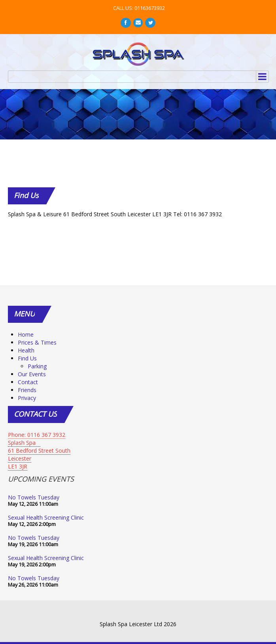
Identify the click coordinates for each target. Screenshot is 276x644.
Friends (27, 390)
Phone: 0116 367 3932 (37, 435)
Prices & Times (37, 342)
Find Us (27, 358)
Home (26, 334)
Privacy (27, 398)
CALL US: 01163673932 (139, 8)
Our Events (32, 374)
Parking (37, 366)
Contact (28, 382)
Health (26, 350)
